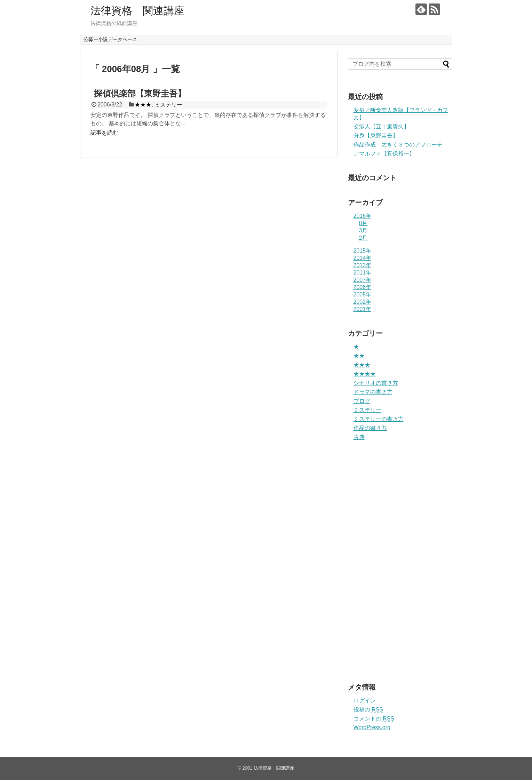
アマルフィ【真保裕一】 (384, 154)
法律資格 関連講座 (137, 11)
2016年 (363, 216)
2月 (363, 238)
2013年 (363, 265)
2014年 (363, 258)
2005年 (363, 295)
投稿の (368, 710)
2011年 (363, 273)
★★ (359, 356)
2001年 (363, 309)
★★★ (143, 105)
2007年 (363, 280)
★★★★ (365, 374)
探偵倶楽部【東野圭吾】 (140, 93)
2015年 (363, 251)
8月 (363, 223)
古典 (359, 437)
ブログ (362, 401)
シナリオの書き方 (376, 383)
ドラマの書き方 (373, 392)
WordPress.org (372, 727)
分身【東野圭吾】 (376, 136)
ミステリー (168, 105)
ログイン (365, 701)
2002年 (363, 302)
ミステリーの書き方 (379, 419)
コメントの (374, 719)
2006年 (363, 287)
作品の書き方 (370, 428)
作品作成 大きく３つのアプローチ (398, 145)
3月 (363, 230)
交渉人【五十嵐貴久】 (381, 126)
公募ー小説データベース (110, 39)
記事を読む (104, 133)
